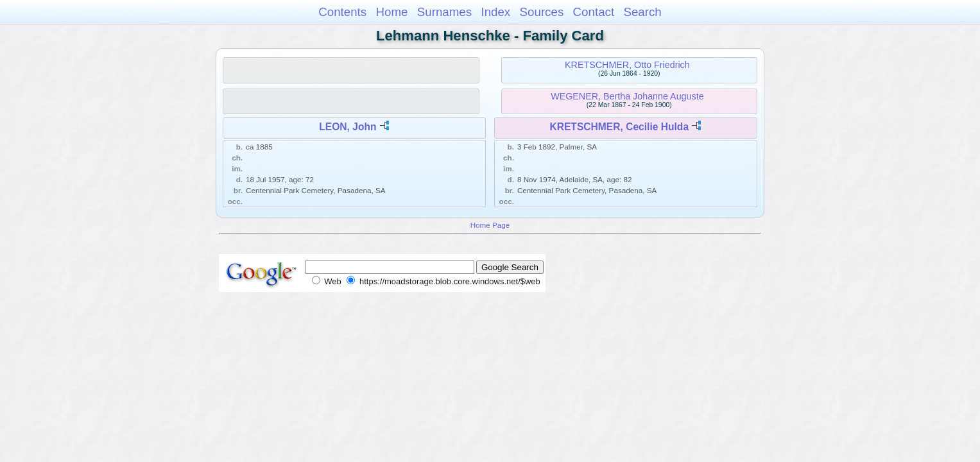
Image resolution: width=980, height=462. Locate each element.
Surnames (444, 12)
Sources (542, 12)
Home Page (490, 225)
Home (391, 12)
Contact (594, 12)
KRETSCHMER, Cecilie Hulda (619, 127)
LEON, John (348, 127)
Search (642, 12)
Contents (342, 12)
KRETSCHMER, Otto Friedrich (627, 65)
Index (495, 12)
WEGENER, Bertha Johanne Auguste (627, 96)
